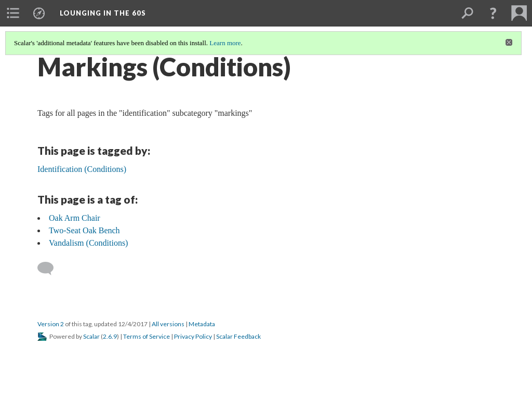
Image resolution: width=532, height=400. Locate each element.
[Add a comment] (50, 269)
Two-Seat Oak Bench (84, 230)
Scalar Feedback (238, 336)
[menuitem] (13, 13)
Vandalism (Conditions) (88, 243)
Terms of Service (147, 336)
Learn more (225, 43)
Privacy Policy (193, 336)
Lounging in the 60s (103, 13)
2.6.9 (110, 336)
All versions (168, 324)
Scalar (91, 336)
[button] (493, 13)
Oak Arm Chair (75, 218)
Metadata (202, 324)
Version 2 (51, 324)
